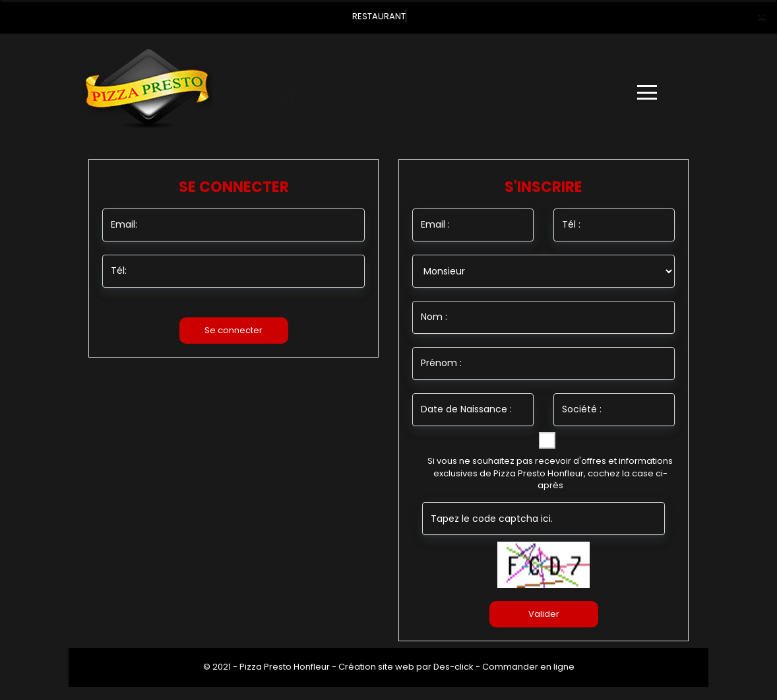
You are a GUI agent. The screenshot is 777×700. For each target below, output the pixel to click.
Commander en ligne (528, 667)
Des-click (453, 667)
